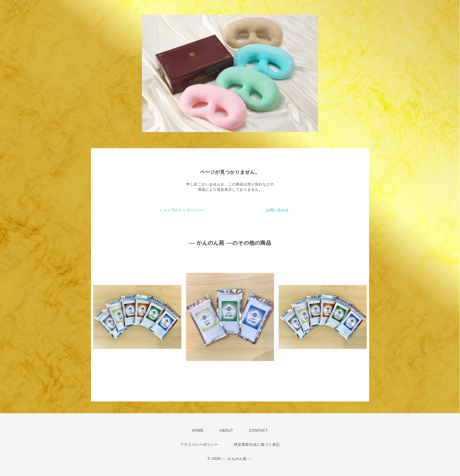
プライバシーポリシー (199, 445)
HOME (198, 431)
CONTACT (258, 431)
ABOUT (226, 431)
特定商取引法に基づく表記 (257, 445)
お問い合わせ (278, 210)
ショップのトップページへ (182, 210)
